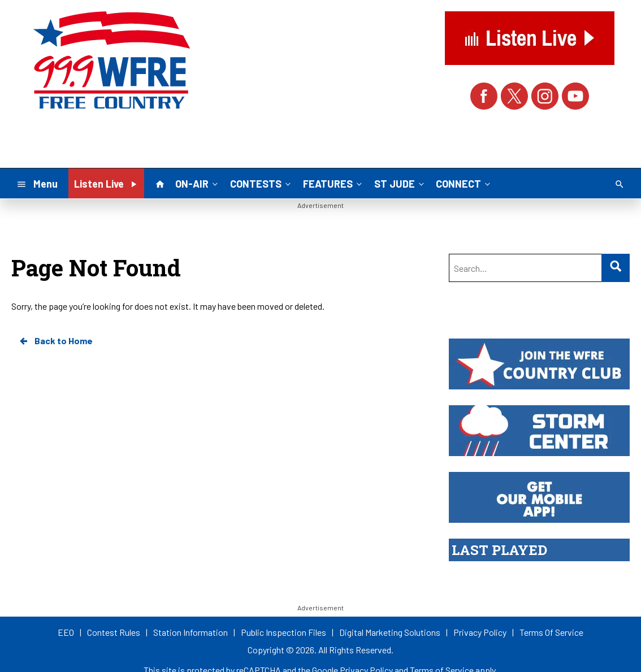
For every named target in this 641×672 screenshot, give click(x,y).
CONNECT (464, 183)
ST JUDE (400, 183)
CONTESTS (261, 183)
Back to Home (55, 341)
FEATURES (334, 183)
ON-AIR (198, 183)
